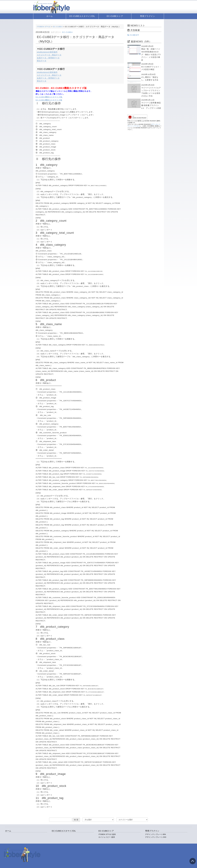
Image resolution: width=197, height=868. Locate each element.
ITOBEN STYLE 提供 (107, 830)
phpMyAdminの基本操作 (47, 52)
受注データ (42, 61)
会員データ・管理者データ (48, 58)
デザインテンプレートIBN (156, 830)
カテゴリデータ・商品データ (49, 55)
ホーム (50, 16)
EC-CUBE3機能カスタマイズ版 (49, 97)
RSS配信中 (133, 35)
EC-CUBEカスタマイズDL (82, 16)
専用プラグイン (148, 16)
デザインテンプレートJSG (156, 833)
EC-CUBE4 (67, 32)
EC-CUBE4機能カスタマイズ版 (49, 100)
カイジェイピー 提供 (107, 833)
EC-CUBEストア (115, 16)
